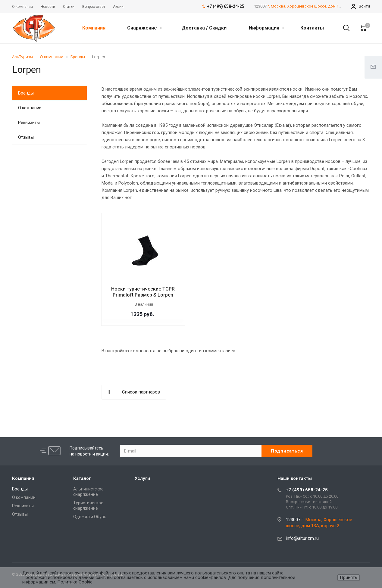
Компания (96, 28)
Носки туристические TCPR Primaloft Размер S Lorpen (143, 292)
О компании (30, 108)
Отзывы (26, 137)
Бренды (26, 93)
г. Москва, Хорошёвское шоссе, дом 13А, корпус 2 (314, 6)
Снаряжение (144, 28)
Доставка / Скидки (204, 28)
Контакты (312, 28)
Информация (266, 28)
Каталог (82, 478)
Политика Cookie (75, 582)
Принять (349, 577)
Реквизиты (29, 123)
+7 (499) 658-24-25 (307, 490)
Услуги (142, 478)
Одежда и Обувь (90, 517)
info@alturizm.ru (302, 538)
